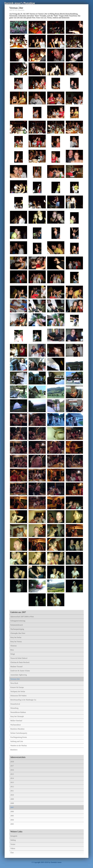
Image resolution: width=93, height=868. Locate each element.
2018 (12, 762)
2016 (12, 770)
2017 (12, 766)
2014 (12, 778)
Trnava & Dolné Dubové (19, 658)
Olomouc (14, 646)
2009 (12, 799)
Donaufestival (15, 704)
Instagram (14, 836)
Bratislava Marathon (17, 729)
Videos (13, 848)
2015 (12, 774)
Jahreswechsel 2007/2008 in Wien (22, 617)
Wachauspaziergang (17, 629)
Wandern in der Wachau (19, 746)
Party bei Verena (16, 642)
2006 (12, 812)
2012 (12, 787)
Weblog (13, 840)
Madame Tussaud (16, 667)
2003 (12, 824)
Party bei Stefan (16, 637)
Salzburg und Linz (17, 741)
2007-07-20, (13, 10)
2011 (12, 791)
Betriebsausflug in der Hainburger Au (23, 700)
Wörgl (13, 654)
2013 (12, 782)
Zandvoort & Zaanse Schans (20, 671)
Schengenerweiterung (18, 621)
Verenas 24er (15, 679)
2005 (12, 816)
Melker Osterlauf (16, 721)
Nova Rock (14, 683)
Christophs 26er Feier (18, 633)
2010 (12, 795)
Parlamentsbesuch (17, 625)
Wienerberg (14, 708)
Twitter (13, 844)
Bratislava (14, 750)
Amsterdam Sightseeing (19, 675)
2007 (12, 807)
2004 (12, 820)
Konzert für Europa (17, 687)
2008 (12, 803)
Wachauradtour (16, 725)
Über (12, 853)
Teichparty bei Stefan (18, 691)
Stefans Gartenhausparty (19, 733)
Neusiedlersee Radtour (18, 712)
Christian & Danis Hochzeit (20, 662)
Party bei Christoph (17, 716)
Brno (12, 650)
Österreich (21, 10)
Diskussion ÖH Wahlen (18, 696)
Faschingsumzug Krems (19, 737)
